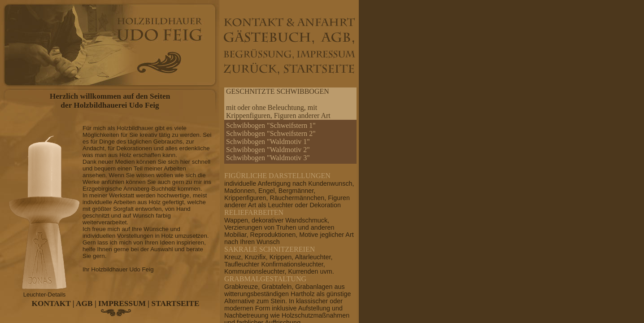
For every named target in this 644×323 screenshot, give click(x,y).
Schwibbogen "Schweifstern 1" (271, 125)
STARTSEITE (176, 303)
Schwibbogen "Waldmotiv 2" (268, 150)
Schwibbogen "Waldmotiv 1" (268, 142)
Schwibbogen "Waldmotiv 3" (268, 158)
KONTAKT (51, 303)
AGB (84, 303)
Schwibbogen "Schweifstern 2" (271, 133)
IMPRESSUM (122, 303)
